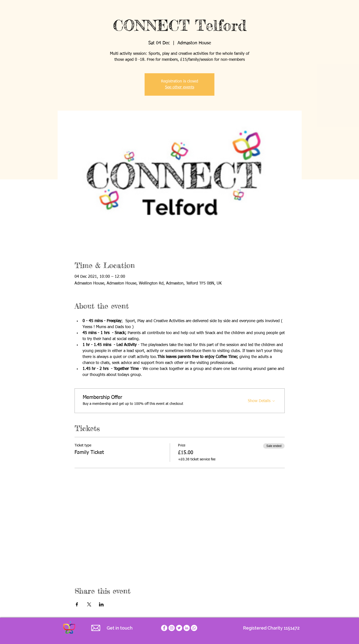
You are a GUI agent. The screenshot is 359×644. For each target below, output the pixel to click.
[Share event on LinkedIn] (101, 604)
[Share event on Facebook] (77, 604)
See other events (180, 87)
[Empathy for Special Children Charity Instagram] (172, 628)
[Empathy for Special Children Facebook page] (164, 628)
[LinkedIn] (187, 628)
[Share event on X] (89, 604)
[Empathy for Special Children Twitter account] (179, 628)
